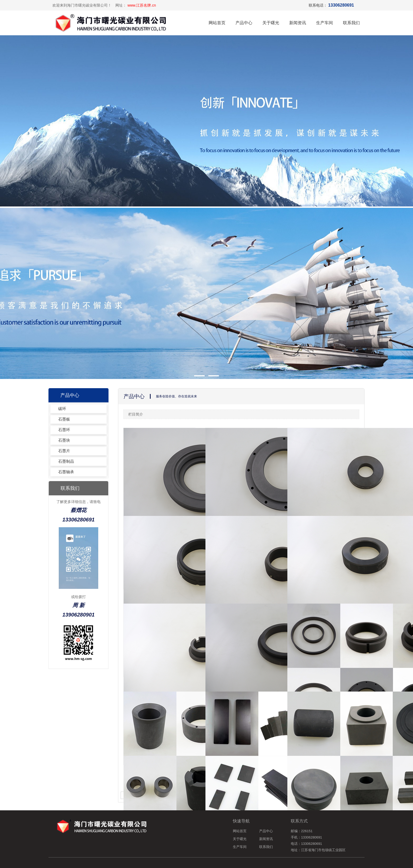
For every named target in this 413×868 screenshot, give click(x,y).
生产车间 (324, 23)
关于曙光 (271, 23)
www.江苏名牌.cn (142, 5)
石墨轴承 (66, 472)
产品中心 (244, 23)
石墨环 (64, 430)
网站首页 (217, 23)
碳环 (62, 409)
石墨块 (64, 440)
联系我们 (351, 23)
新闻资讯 (298, 23)
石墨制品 (66, 461)
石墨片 (64, 451)
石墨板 (64, 419)
